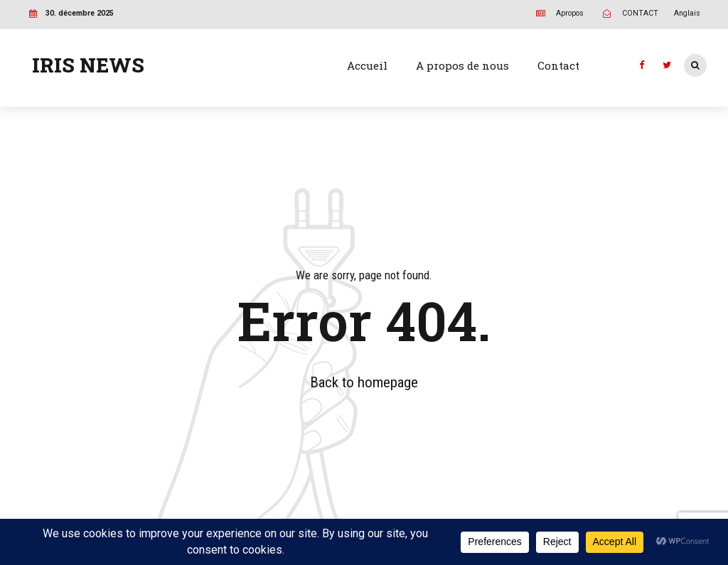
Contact (558, 65)
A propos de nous (462, 65)
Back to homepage (364, 382)
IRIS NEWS (88, 65)
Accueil (367, 65)
